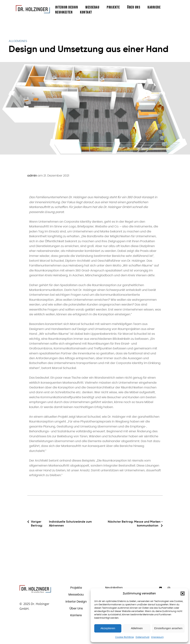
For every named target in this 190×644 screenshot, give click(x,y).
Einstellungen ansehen (168, 628)
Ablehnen (137, 628)
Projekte (113, 7)
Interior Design (67, 7)
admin (32, 176)
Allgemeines (18, 41)
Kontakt (86, 12)
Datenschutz (142, 637)
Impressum (157, 637)
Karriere (154, 7)
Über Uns (134, 7)
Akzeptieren (108, 628)
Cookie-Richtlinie (125, 637)
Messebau (92, 7)
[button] (183, 593)
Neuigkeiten (64, 12)
